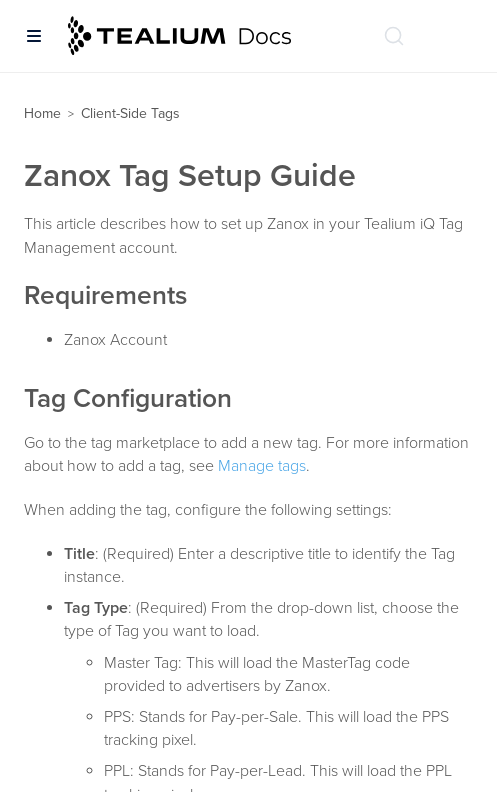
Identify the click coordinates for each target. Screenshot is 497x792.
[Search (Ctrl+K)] (394, 36)
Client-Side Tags (130, 113)
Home (42, 113)
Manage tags (262, 466)
